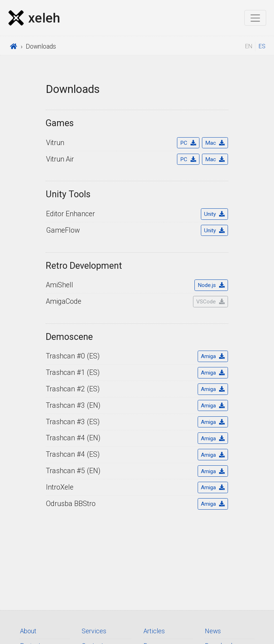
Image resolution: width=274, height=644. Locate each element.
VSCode (210, 302)
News (213, 631)
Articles (154, 631)
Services (94, 631)
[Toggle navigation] (255, 18)
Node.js (211, 285)
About (28, 631)
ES (262, 46)
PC (188, 143)
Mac (215, 143)
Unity (214, 214)
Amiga (213, 356)
